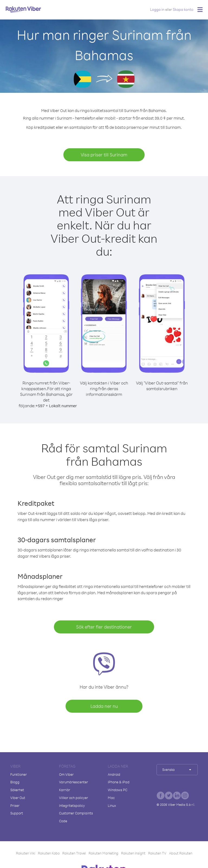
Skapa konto (183, 9)
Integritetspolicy (72, 805)
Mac (111, 798)
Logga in (157, 9)
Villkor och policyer (74, 798)
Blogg (15, 782)
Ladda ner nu (104, 706)
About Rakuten (181, 853)
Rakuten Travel (74, 853)
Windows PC (118, 790)
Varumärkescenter (74, 782)
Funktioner (19, 774)
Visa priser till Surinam (104, 155)
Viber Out (18, 798)
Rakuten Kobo (49, 853)
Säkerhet (17, 790)
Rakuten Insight (133, 853)
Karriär (65, 790)
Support (17, 813)
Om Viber (66, 774)
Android (114, 774)
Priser (15, 805)
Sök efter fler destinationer (104, 627)
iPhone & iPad (119, 782)
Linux (112, 805)
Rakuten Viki (26, 853)
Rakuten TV (157, 853)
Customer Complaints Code (76, 817)
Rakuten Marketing (103, 853)
